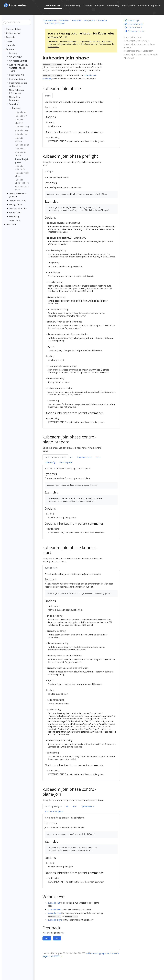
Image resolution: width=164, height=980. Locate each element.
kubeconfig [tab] (50, 462)
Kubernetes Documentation (56, 20)
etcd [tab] (75, 806)
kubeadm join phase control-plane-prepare (139, 46)
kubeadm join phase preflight (136, 41)
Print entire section (135, 31)
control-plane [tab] (66, 462)
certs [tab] (98, 457)
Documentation (52, 6)
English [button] (154, 6)
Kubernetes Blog (72, 6)
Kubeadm (102, 20)
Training (87, 6)
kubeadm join (54, 909)
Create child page (134, 24)
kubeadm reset (55, 913)
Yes (47, 938)
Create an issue (133, 28)
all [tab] (71, 457)
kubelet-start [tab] (51, 568)
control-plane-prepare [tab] (55, 457)
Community (113, 6)
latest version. (53, 47)
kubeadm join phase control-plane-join (141, 54)
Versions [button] (142, 6)
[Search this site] (20, 23)
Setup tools (90, 20)
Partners (99, 6)
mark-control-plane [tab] (54, 812)
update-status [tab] (88, 806)
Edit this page (132, 20)
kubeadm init (54, 903)
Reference (76, 20)
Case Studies (128, 6)
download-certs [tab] (84, 457)
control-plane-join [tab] (53, 806)
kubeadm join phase (55, 23)
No (57, 938)
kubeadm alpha (55, 920)
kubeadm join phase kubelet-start (138, 51)
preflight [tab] (49, 171)
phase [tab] (48, 96)
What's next (129, 58)
